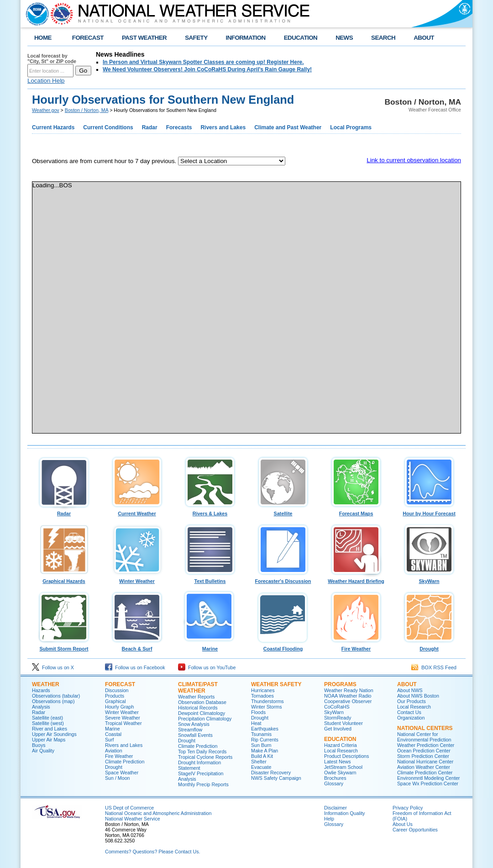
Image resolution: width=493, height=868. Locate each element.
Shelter (259, 762)
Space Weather (122, 773)
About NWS (410, 690)
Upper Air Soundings (54, 734)
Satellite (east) (47, 718)
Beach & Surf (137, 646)
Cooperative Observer (348, 701)
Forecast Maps (356, 511)
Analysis (41, 707)
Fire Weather (356, 646)
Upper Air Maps (49, 740)
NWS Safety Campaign (276, 778)
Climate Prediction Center (425, 773)
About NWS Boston (418, 696)
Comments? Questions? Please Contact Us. (152, 852)
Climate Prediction (125, 762)
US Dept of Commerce (129, 808)
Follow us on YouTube (207, 667)
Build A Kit (262, 756)
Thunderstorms (267, 701)
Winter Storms (267, 707)
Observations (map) (53, 701)
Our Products (412, 701)
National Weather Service (133, 819)
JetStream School (343, 767)
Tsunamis (261, 734)
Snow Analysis (194, 724)
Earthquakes (265, 729)
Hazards (41, 690)
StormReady (338, 718)
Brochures (335, 778)
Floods (258, 712)
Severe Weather (123, 718)
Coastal (113, 734)
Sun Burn (261, 745)
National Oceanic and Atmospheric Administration (158, 813)
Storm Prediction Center (423, 756)
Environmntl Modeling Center (428, 778)
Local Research (341, 751)
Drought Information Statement (199, 765)
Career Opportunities (415, 830)
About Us (403, 824)
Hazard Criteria (341, 745)
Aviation (114, 751)
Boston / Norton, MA (87, 110)
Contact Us (409, 712)
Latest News (338, 762)
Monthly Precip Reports (203, 784)
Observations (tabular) (56, 696)
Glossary (334, 783)
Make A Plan (265, 751)
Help (329, 819)
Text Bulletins (210, 579)
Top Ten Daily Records (202, 752)
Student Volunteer (344, 723)
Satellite (283, 511)
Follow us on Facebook (135, 667)
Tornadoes (262, 696)
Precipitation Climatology (205, 719)
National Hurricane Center (425, 762)
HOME (43, 38)
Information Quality (344, 813)
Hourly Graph (119, 707)
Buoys (39, 745)
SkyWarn (429, 579)
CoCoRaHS (337, 707)
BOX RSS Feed (434, 667)
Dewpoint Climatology (202, 713)
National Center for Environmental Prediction (424, 737)
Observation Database (202, 702)
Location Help (46, 81)
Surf (110, 740)
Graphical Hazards (64, 579)
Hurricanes (263, 690)
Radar (64, 511)
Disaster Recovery (271, 773)
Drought (429, 646)
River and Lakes (50, 729)
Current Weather (137, 511)
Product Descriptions (346, 756)
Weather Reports (196, 697)
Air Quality (43, 751)
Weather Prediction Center (426, 745)
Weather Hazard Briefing (356, 579)
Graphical (115, 701)
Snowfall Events (195, 735)
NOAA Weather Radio (348, 696)
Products (115, 696)
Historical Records (198, 708)
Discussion (117, 690)
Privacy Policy (408, 808)
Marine (210, 646)
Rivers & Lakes (210, 511)
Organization (411, 718)
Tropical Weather (123, 723)
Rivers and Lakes (124, 745)
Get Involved (338, 729)
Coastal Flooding (283, 646)
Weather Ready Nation (349, 690)
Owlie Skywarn (340, 773)
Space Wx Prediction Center (428, 783)
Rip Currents (265, 740)
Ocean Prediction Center (424, 751)
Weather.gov (46, 110)
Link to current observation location (414, 160)
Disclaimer (336, 808)
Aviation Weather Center (424, 767)
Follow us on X (53, 667)
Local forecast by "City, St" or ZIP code (52, 58)
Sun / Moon (118, 778)
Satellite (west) (48, 723)
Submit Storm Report (64, 646)
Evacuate (261, 767)
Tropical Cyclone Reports (205, 757)
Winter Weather (137, 579)
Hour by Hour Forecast (429, 511)
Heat (256, 723)
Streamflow (190, 730)
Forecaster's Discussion (283, 579)
